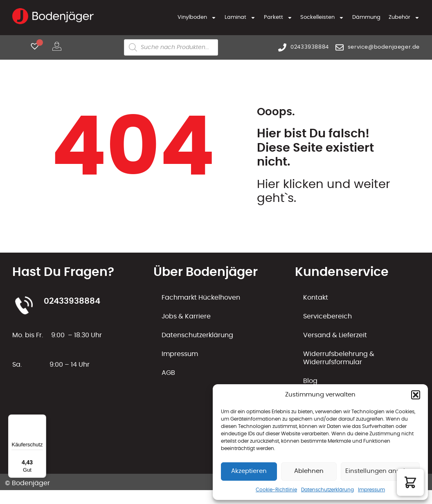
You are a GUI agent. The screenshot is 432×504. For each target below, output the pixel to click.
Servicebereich (327, 316)
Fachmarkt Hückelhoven (201, 298)
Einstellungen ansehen (380, 471)
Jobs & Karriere (186, 316)
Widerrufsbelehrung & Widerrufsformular (339, 358)
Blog (310, 381)
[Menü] (41, 419)
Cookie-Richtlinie (276, 490)
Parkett (278, 18)
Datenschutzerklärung (327, 490)
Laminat (240, 18)
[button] (416, 395)
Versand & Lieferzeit (335, 335)
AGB (168, 373)
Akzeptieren (249, 471)
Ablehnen (309, 471)
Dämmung (366, 17)
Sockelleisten (322, 18)
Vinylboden (197, 18)
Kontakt (316, 298)
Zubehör (404, 18)
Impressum (371, 490)
